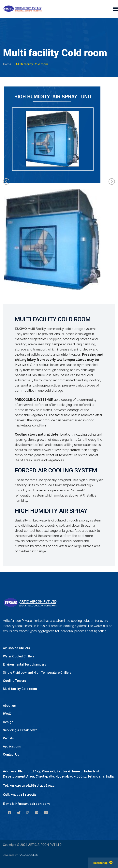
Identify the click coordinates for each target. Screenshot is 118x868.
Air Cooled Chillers (16, 648)
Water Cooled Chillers (19, 656)
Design (8, 722)
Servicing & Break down (20, 730)
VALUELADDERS (29, 855)
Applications (12, 746)
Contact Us (11, 755)
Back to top (103, 862)
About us (9, 706)
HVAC (7, 714)
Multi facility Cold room (20, 689)
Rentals (8, 738)
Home (7, 64)
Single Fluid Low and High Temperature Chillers (37, 673)
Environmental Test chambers (25, 664)
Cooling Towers (15, 681)
